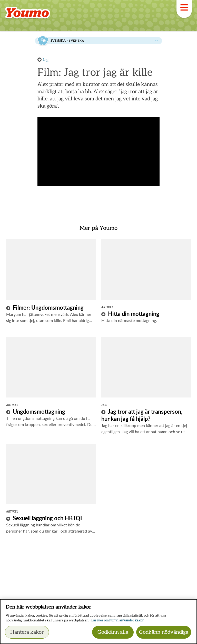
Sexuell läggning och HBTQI (47, 518)
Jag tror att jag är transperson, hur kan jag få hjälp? (142, 415)
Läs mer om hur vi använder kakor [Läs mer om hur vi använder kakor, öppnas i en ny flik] (117, 620)
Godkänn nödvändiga (164, 632)
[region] (98, 622)
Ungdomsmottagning (39, 411)
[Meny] (184, 9)
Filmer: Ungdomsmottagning (48, 307)
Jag (46, 60)
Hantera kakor (27, 632)
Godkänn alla (113, 632)
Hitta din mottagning (134, 314)
